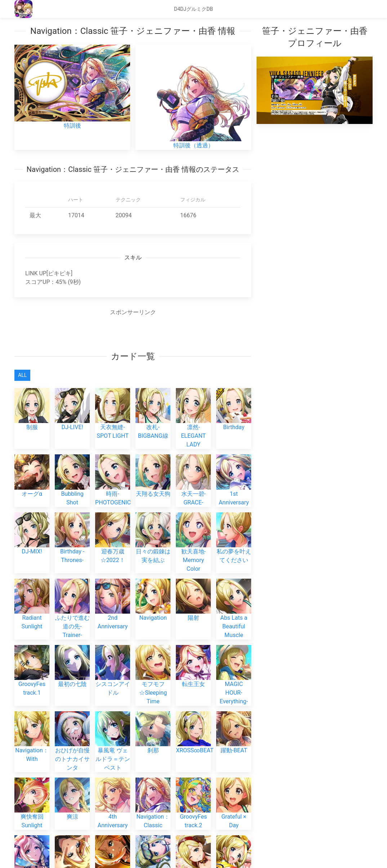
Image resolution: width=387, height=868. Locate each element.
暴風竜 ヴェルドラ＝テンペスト (113, 748)
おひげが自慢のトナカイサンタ (72, 748)
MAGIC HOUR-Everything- (234, 681)
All (22, 375)
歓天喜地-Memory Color (193, 549)
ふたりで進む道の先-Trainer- (72, 615)
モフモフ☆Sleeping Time (153, 681)
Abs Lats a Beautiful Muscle (234, 615)
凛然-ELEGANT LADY (193, 425)
